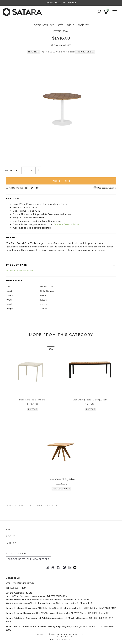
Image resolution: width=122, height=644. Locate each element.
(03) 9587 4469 (18, 588)
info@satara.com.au (24, 583)
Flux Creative (65, 637)
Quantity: (12, 170)
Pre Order (61, 181)
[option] (61, 105)
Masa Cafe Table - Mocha (32, 400)
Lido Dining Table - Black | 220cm (90, 400)
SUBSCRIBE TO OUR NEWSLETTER (29, 559)
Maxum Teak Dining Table (61, 479)
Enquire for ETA (85, 52)
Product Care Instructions (20, 271)
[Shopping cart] (106, 12)
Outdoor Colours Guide (66, 224)
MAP (86, 600)
